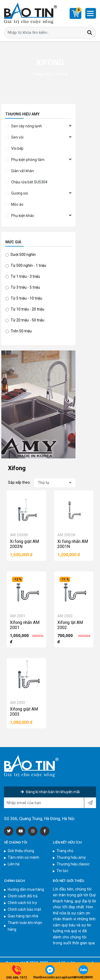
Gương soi (20, 193)
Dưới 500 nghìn (23, 255)
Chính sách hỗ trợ (22, 903)
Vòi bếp (17, 148)
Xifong (61, 74)
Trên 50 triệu (21, 331)
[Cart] (75, 13)
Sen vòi (17, 137)
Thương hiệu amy (71, 857)
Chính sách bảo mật (24, 909)
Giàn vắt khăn (23, 171)
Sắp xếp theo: (19, 482)
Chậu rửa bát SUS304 (29, 182)
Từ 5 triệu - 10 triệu (26, 298)
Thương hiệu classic (73, 864)
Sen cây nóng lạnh (27, 126)
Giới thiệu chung (21, 851)
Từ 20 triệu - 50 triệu (27, 320)
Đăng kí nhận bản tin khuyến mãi (50, 792)
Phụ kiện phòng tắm (28, 160)
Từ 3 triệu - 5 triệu (25, 287)
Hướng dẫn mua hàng (26, 889)
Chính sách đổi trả (23, 896)
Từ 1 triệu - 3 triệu (25, 276)
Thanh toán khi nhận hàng (25, 926)
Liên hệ (14, 864)
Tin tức (62, 871)
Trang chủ (42, 74)
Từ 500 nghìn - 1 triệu (28, 265)
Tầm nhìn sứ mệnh (23, 857)
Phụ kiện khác (23, 216)
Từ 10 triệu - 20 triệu (27, 309)
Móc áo (17, 204)
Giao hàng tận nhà (23, 916)
